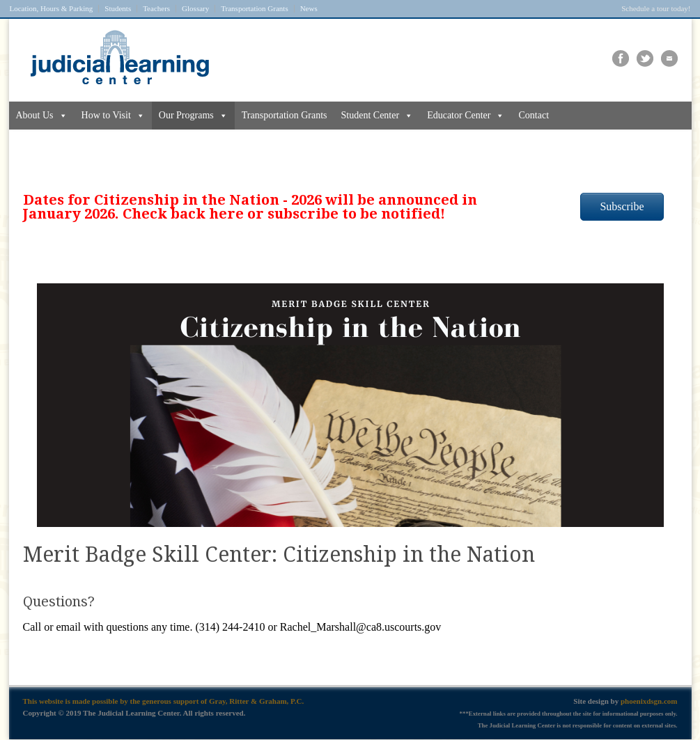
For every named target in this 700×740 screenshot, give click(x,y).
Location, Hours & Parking (52, 9)
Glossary (195, 9)
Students (118, 9)
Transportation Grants (254, 9)
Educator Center (466, 116)
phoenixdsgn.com (649, 701)
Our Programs (193, 116)
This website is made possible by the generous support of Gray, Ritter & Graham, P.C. (164, 701)
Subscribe (622, 206)
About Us (42, 116)
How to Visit (113, 116)
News (309, 9)
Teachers (156, 9)
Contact (534, 115)
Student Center (378, 116)
